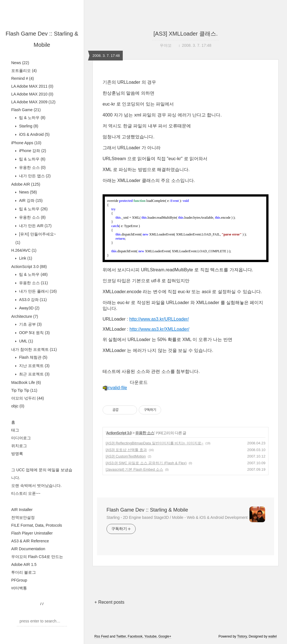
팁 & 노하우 (32, 118)
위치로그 (19, 446)
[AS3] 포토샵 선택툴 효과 (126, 450)
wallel (272, 636)
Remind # (23, 78)
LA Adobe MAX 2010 (32, 94)
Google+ (165, 636)
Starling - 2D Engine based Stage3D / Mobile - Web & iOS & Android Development (177, 517)
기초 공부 (30, 324)
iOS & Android (34, 134)
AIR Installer (22, 510)
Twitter (121, 636)
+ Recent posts (109, 602)
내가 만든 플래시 (37, 291)
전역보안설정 (23, 517)
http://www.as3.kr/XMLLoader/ (159, 329)
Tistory (242, 636)
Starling (28, 126)
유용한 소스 (32, 167)
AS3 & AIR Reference (30, 541)
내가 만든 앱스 (34, 176)
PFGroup (19, 580)
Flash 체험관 (33, 357)
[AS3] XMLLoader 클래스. (186, 34)
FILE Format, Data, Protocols (37, 525)
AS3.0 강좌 (32, 300)
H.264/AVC (24, 250)
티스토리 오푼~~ (26, 493)
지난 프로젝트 (34, 366)
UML (26, 341)
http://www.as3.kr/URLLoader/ (159, 319)
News (20, 63)
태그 (15, 430)
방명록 (17, 454)
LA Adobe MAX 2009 (33, 102)
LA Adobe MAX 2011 (32, 86)
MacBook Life (26, 382)
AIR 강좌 (30, 200)
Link (25, 258)
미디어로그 (21, 438)
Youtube (151, 636)
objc (18, 406)
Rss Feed (102, 636)
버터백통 (19, 588)
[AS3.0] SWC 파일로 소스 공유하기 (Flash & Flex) (146, 463)
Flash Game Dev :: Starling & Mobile (147, 510)
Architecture (25, 316)
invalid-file (115, 388)
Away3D (29, 308)
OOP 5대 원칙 (34, 333)
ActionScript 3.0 (29, 267)
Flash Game (26, 110)
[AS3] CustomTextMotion (126, 456)
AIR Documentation (28, 549)
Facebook (135, 636)
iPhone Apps (26, 143)
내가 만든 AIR (35, 226)
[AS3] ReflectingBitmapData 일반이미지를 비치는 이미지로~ (155, 443)
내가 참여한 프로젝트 (34, 349)
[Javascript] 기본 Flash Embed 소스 (134, 469)
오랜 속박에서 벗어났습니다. (36, 486)
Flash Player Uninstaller (32, 533)
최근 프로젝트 (34, 374)
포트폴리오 (24, 71)
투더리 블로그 (24, 572)
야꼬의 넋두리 (28, 398)
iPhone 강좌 (32, 151)
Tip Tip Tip (24, 390)
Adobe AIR (26, 184)
